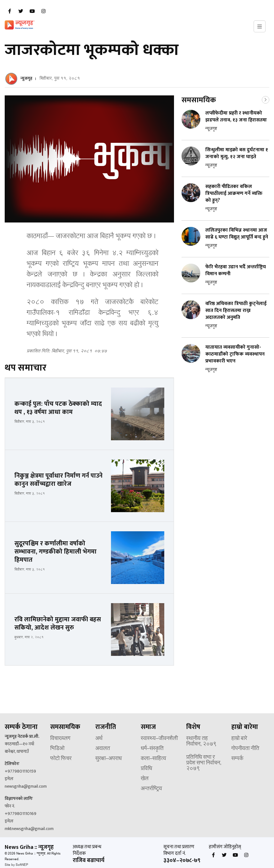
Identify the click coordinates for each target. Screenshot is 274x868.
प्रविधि (146, 769)
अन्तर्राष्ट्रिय (151, 789)
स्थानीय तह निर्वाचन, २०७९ (201, 742)
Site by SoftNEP (16, 865)
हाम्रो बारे (239, 739)
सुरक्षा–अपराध (108, 759)
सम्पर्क (237, 759)
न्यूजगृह (26, 78)
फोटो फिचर (61, 759)
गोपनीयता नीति (245, 749)
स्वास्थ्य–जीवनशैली (159, 739)
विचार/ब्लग (60, 739)
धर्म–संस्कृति (152, 749)
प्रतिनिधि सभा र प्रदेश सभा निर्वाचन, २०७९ (204, 763)
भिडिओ (57, 749)
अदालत (103, 749)
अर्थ (99, 739)
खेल (145, 779)
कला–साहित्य (153, 759)
